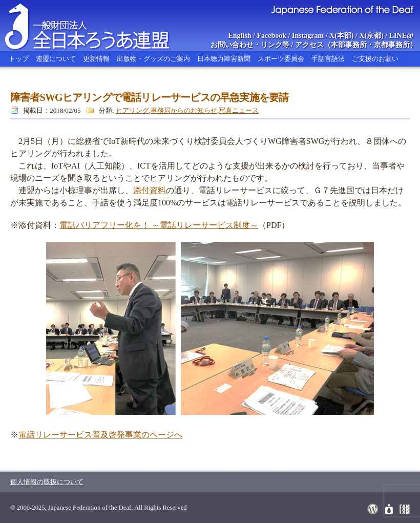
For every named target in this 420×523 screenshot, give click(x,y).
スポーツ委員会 (281, 59)
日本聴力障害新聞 (224, 59)
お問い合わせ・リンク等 (250, 45)
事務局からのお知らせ (184, 110)
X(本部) (341, 36)
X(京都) (371, 36)
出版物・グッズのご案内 (153, 59)
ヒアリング (132, 110)
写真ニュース (239, 110)
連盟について (56, 59)
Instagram (308, 36)
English (239, 36)
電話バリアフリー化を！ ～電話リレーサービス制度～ (159, 225)
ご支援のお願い (375, 59)
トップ (19, 59)
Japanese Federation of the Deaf (342, 9)
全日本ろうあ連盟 (97, 26)
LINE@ (401, 36)
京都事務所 (392, 45)
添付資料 (150, 190)
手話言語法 (328, 59)
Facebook (272, 36)
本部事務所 (349, 45)
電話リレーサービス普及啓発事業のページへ (100, 435)
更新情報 (96, 59)
